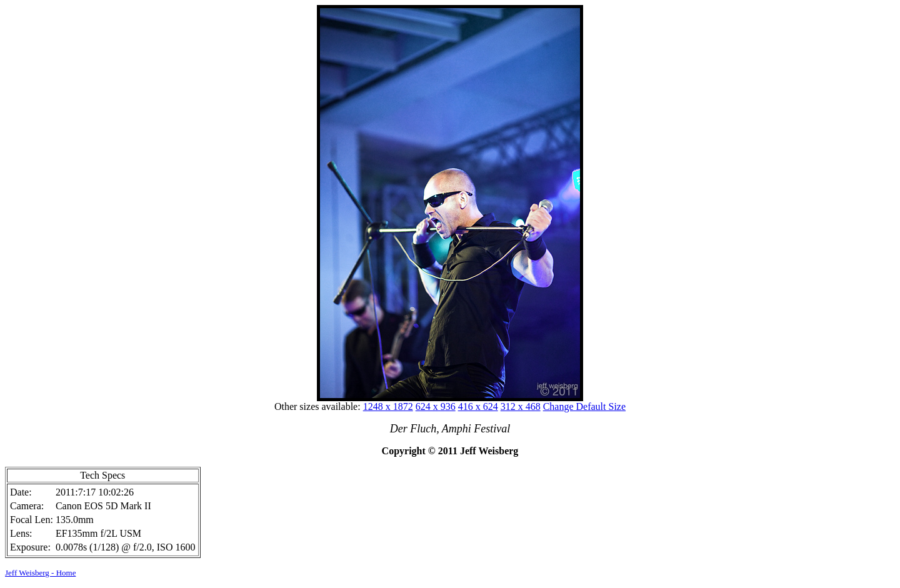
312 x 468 (521, 406)
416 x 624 (478, 406)
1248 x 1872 (388, 406)
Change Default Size (584, 406)
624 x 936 (436, 406)
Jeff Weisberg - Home (40, 573)
